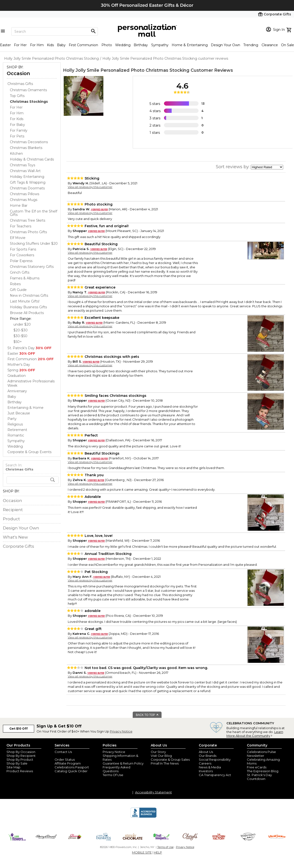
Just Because (19, 413)
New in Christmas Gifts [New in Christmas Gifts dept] (29, 296)
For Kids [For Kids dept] (17, 119)
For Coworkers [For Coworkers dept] (22, 255)
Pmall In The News (165, 763)
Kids (50, 45)
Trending (251, 45)
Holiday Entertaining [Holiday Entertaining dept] (27, 177)
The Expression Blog (263, 771)
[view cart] (290, 29)
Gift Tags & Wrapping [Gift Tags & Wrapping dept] (28, 182)
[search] (33, 480)
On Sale (288, 45)
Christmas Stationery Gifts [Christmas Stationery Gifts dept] (32, 267)
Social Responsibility (215, 759)
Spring (21, 370)
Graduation (17, 376)
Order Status (65, 759)
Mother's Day (19, 365)
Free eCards (257, 767)
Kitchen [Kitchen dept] (16, 154)
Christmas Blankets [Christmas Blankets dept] (26, 148)
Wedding (123, 45)
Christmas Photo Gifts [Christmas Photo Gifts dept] (28, 232)
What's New (15, 537)
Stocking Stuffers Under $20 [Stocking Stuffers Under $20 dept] (34, 244)
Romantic (16, 435)
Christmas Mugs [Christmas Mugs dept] (24, 200)
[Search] (55, 31)
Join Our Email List (69, 756)
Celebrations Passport (72, 767)
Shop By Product (20, 759)
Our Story (158, 752)
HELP (158, 852)
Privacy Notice (121, 731)
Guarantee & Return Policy (123, 763)
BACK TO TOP (147, 715)
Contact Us (63, 752)
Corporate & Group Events (29, 452)
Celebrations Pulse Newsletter (261, 754)
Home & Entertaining (190, 45)
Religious (15, 424)
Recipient (13, 510)
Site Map (13, 767)
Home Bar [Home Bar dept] (19, 206)
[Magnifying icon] (93, 31)
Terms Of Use (113, 775)
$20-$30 (21, 330)
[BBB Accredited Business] (144, 817)
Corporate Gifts (19, 546)
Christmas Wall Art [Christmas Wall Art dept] (25, 171)
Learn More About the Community (255, 734)
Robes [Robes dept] (15, 284)
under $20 (22, 324)
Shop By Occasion (21, 752)
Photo (107, 45)
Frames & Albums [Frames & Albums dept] (25, 278)
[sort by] (267, 167)
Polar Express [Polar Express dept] (21, 261)
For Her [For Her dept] (16, 107)
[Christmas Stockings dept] (29, 102)
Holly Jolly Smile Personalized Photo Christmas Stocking (126, 70)
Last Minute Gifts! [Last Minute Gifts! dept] (25, 301)
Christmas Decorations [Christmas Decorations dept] (29, 142)
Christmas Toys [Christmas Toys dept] (22, 165)
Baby (61, 45)
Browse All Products (27, 313)
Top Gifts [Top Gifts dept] (17, 96)
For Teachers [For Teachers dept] (21, 226)
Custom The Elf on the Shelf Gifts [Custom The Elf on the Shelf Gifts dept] (34, 213)
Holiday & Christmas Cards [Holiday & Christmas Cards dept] (32, 159)
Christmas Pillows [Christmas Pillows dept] (25, 194)
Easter (5, 45)
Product (11, 519)
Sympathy (160, 45)
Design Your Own (225, 45)
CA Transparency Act (215, 775)
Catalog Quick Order (71, 771)
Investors (206, 771)
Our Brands (208, 756)
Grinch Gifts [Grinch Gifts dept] (20, 272)
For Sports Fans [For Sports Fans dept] (23, 249)
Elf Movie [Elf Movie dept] (18, 238)
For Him (37, 45)
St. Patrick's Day (29, 348)
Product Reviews (20, 771)
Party (12, 419)
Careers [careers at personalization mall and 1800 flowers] (205, 763)
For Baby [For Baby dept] (17, 125)
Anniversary (17, 391)
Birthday (141, 45)
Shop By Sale (17, 763)
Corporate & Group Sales (170, 759)
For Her (20, 45)
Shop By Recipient (21, 756)
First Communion (83, 45)
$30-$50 (20, 336)
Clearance (270, 45)
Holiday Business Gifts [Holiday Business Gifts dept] (28, 307)
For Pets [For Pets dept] (17, 136)
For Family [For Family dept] (19, 130)
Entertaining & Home (25, 408)
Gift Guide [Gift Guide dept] (18, 290)
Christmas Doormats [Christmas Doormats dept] (27, 188)
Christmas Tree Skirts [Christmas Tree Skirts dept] (28, 220)
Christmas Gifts (20, 84)
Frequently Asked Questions (116, 769)
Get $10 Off (19, 729)
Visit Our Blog (161, 756)
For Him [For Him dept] (17, 113)
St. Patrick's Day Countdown (259, 777)
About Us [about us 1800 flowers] (206, 752)
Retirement (17, 430)
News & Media (210, 767)
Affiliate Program (68, 763)
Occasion (18, 73)
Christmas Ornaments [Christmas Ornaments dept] (28, 90)
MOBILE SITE (142, 852)
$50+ (18, 342)
